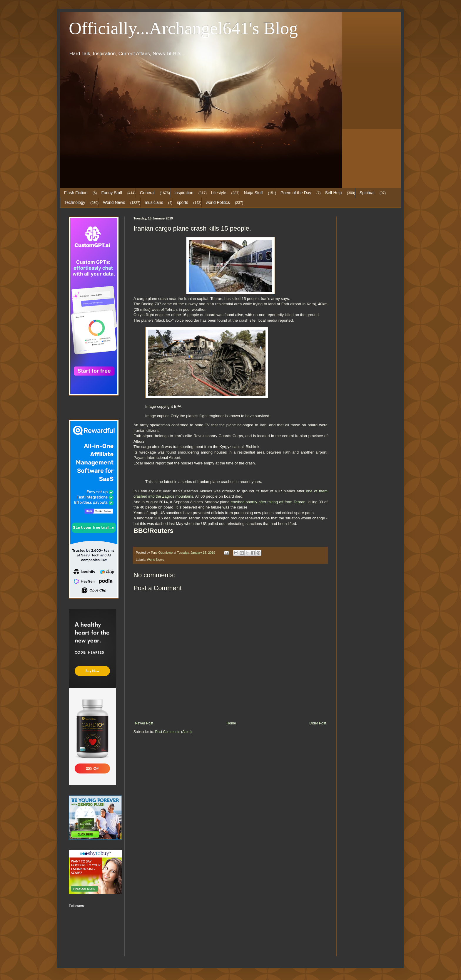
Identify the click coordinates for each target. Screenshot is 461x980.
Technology (75, 202)
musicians (154, 202)
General (147, 193)
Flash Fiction (76, 193)
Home (231, 723)
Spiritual (367, 193)
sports (183, 202)
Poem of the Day (296, 193)
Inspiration (184, 193)
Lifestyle (219, 193)
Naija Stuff (253, 193)
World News (114, 202)
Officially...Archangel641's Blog (183, 28)
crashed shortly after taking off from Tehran (268, 502)
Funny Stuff (112, 193)
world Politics (218, 202)
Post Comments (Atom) (173, 732)
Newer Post (144, 723)
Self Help (334, 193)
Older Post (318, 723)
